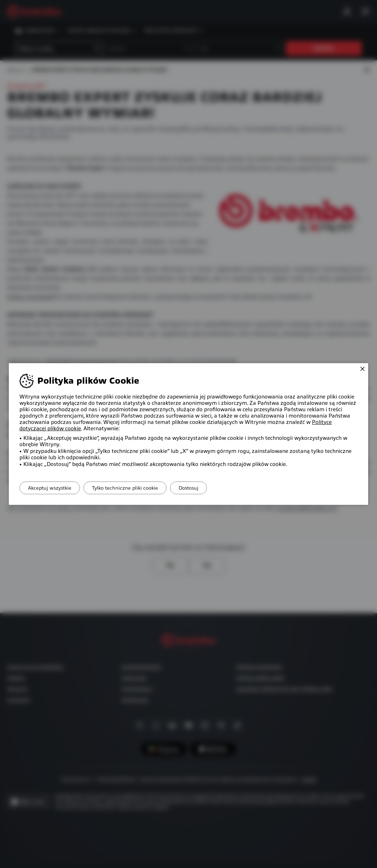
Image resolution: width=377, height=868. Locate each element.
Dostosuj (201, 488)
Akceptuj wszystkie (52, 488)
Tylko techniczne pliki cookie (132, 488)
